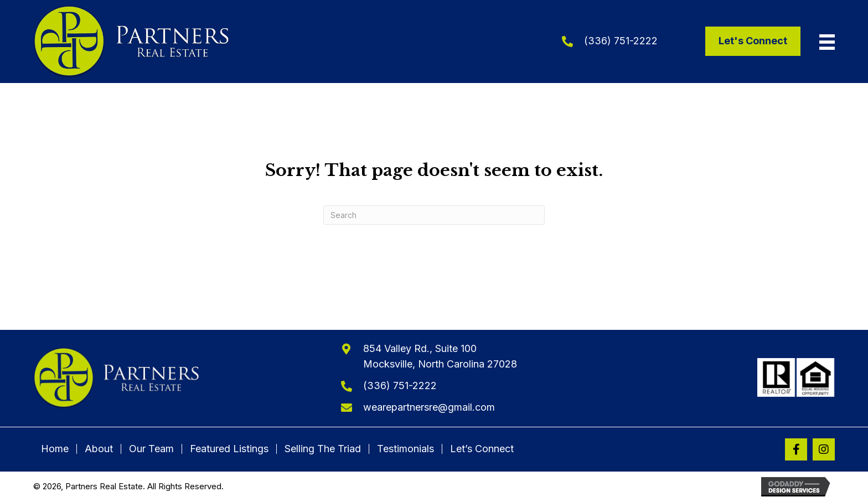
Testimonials (405, 449)
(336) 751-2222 (621, 41)
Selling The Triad (323, 449)
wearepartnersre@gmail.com (429, 407)
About (99, 449)
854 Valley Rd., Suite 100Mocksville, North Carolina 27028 (440, 356)
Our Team (151, 449)
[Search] (434, 215)
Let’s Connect (482, 449)
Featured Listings (229, 449)
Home (55, 449)
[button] (796, 449)
